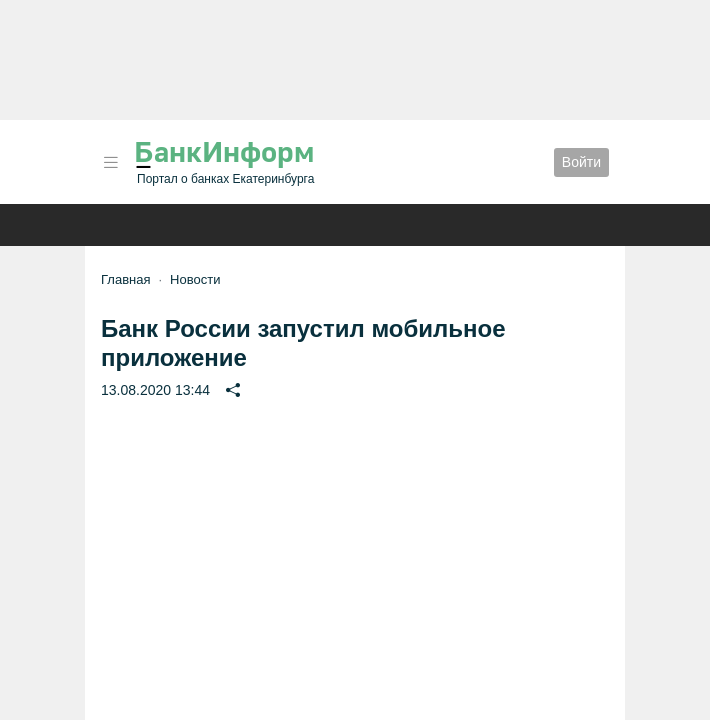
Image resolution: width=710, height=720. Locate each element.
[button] (111, 162)
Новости (195, 279)
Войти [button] (581, 162)
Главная (125, 279)
